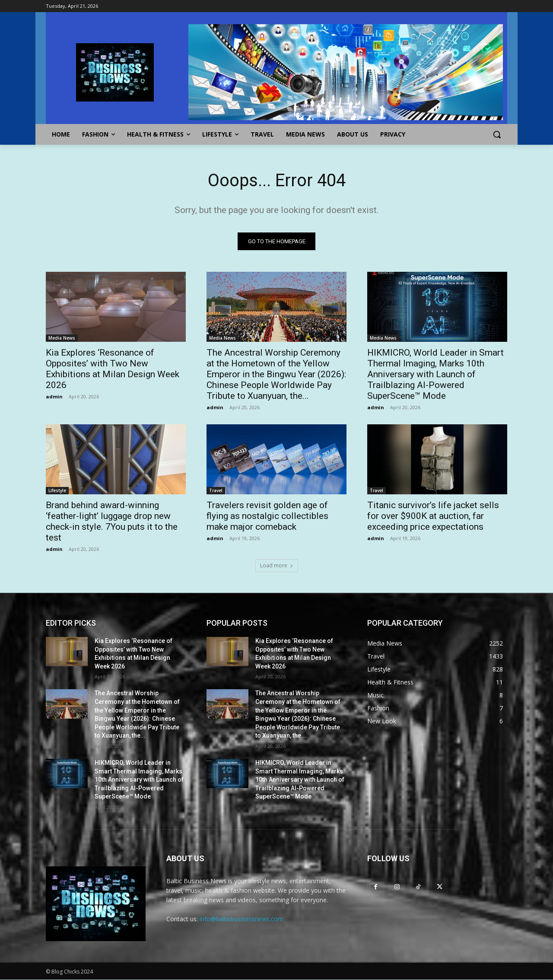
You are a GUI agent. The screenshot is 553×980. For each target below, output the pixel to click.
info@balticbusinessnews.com (242, 919)
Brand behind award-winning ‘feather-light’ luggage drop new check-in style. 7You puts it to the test (112, 521)
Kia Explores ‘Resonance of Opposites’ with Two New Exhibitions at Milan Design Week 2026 (113, 369)
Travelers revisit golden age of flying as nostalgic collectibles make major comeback (267, 516)
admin (54, 396)
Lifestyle (57, 490)
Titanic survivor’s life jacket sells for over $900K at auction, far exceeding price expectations (433, 516)
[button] (497, 134)
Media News (62, 338)
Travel (216, 490)
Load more (277, 565)
